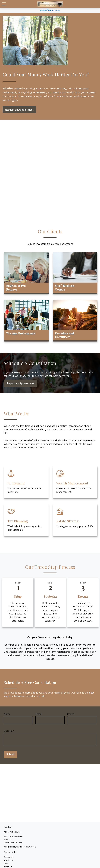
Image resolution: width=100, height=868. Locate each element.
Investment (9, 860)
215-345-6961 (16, 832)
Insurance (8, 866)
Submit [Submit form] (10, 754)
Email (38, 714)
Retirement (8, 857)
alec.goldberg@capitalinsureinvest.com (20, 847)
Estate (6, 863)
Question (9, 731)
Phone (71, 714)
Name (7, 714)
